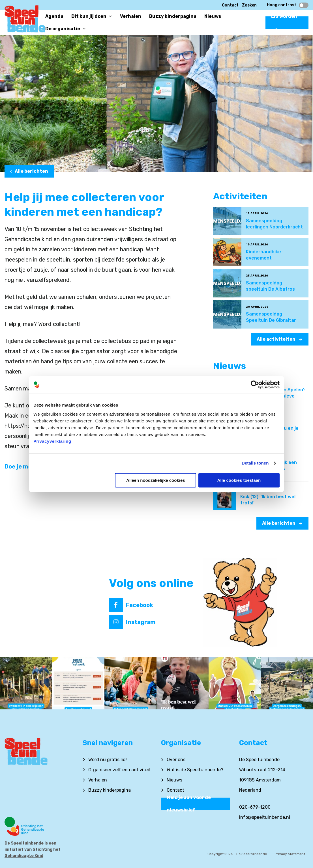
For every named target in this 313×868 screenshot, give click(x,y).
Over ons (176, 760)
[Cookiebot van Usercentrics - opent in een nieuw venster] (255, 385)
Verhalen (98, 780)
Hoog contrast (288, 5)
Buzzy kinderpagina (110, 790)
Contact (230, 5)
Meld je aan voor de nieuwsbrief (189, 804)
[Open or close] (110, 16)
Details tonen (255, 463)
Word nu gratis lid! (108, 760)
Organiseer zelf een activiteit (120, 770)
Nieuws (174, 780)
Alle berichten (29, 171)
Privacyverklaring (52, 441)
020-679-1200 (255, 807)
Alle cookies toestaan (239, 480)
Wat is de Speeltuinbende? (195, 770)
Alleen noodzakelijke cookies (156, 480)
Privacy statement (290, 854)
